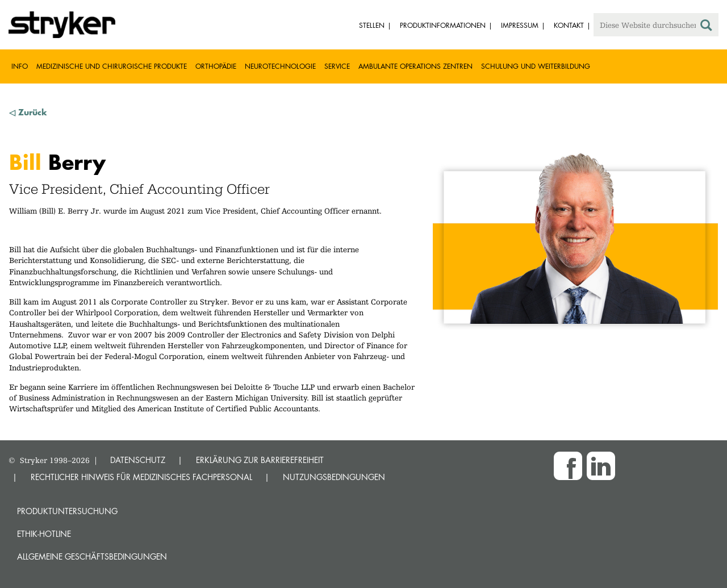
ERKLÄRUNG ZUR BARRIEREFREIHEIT (260, 460)
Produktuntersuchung (67, 511)
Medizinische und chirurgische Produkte (112, 66)
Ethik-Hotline (44, 534)
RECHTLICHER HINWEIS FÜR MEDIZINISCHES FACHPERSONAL (141, 477)
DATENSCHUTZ (138, 460)
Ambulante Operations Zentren (415, 66)
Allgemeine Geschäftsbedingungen (92, 556)
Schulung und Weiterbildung (536, 66)
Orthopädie (216, 66)
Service (337, 66)
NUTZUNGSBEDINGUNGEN (334, 477)
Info (20, 66)
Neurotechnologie (280, 66)
